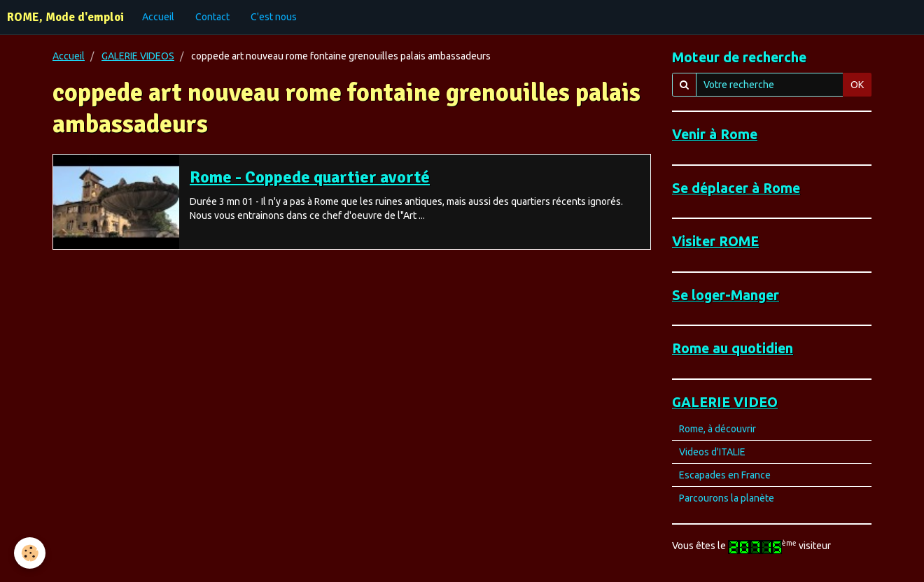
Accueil (158, 17)
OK (857, 85)
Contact (212, 17)
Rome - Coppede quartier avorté (310, 177)
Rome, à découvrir (717, 429)
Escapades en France (725, 475)
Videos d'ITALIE (712, 452)
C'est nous (274, 17)
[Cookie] (30, 553)
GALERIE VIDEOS (138, 56)
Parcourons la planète (727, 498)
